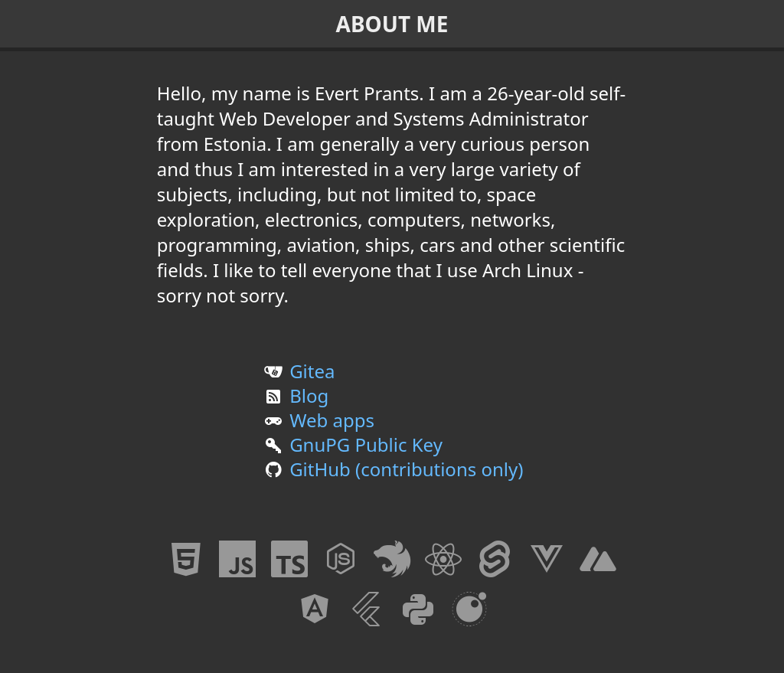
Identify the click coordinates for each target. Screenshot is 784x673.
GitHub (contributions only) (392, 469)
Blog (295, 395)
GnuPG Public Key (352, 444)
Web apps (318, 420)
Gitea (298, 371)
